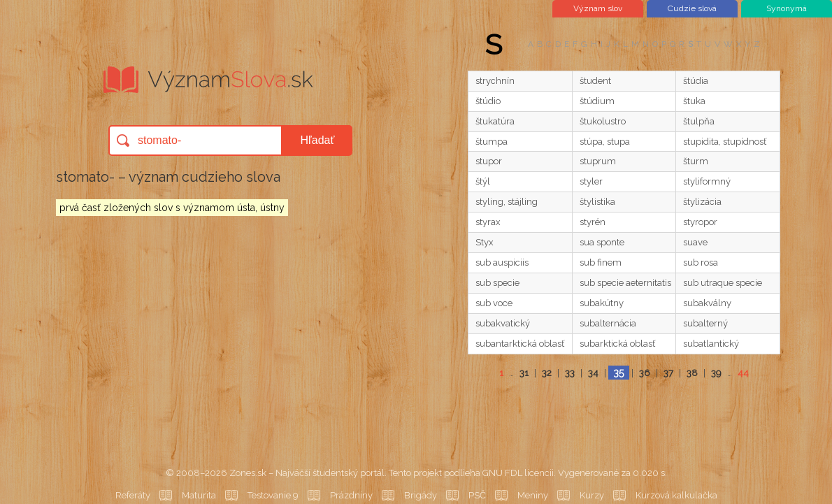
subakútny (602, 303)
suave (695, 242)
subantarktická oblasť (520, 344)
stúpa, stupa (605, 142)
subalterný (705, 323)
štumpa (492, 142)
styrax (488, 222)
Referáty (133, 495)
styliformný (707, 181)
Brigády (421, 495)
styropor (700, 222)
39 (716, 373)
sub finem (601, 262)
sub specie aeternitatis (625, 283)
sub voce (494, 303)
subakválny (707, 303)
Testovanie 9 (273, 495)
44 (743, 373)
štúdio (488, 101)
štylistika (597, 202)
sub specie (497, 283)
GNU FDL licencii (518, 473)
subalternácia (608, 323)
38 (692, 373)
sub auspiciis (502, 262)
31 (524, 373)
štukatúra (495, 121)
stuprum (598, 161)
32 (547, 373)
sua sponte (602, 242)
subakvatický (503, 323)
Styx (485, 242)
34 (593, 373)
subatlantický (711, 344)
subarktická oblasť (617, 344)
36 (645, 373)
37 (668, 373)
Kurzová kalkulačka (676, 495)
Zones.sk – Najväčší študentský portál (307, 473)
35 (618, 373)
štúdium (597, 101)
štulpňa (699, 121)
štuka (694, 101)
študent (595, 81)
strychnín (495, 81)
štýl (483, 181)
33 (570, 373)
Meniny (533, 495)
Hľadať (318, 140)
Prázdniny (351, 495)
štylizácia (702, 202)
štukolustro (603, 121)
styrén (593, 222)
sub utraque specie (723, 283)
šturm (696, 161)
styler (591, 181)
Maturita (199, 495)
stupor (489, 161)
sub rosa (701, 262)
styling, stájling (507, 202)
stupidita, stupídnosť (725, 142)
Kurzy (592, 495)
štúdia (696, 81)
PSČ (477, 495)
